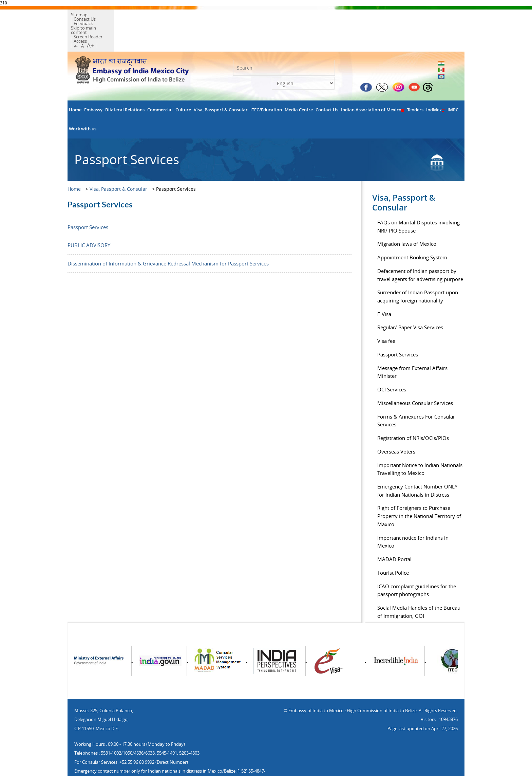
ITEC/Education (266, 87)
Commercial (160, 87)
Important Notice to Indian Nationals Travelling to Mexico (420, 446)
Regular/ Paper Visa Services (410, 305)
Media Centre (299, 87)
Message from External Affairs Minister (412, 349)
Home (75, 87)
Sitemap (83, 16)
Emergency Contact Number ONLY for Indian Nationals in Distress (417, 468)
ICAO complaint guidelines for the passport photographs (417, 568)
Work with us (83, 106)
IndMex (435, 87)
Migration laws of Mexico (407, 221)
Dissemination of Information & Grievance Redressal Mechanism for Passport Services (168, 241)
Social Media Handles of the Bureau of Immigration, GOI (419, 589)
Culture (183, 87)
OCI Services (392, 367)
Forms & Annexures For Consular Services (416, 398)
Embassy (93, 87)
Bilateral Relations (125, 87)
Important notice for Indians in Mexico (413, 519)
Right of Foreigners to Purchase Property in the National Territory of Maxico (419, 493)
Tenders (415, 87)
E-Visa (384, 291)
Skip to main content (115, 20)
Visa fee (386, 318)
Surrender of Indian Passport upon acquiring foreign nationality (418, 274)
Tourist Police (393, 550)
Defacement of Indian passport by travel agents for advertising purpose (420, 252)
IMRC (453, 87)
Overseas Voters (396, 429)
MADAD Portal (394, 537)
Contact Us (107, 16)
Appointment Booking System (412, 235)
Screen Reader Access (163, 20)
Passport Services (88, 204)
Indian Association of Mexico (373, 87)
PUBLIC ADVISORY (89, 223)
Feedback (133, 16)
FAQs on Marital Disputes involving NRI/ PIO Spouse (419, 204)
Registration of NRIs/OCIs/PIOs (413, 415)
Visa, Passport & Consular (221, 87)
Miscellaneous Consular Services (415, 380)
